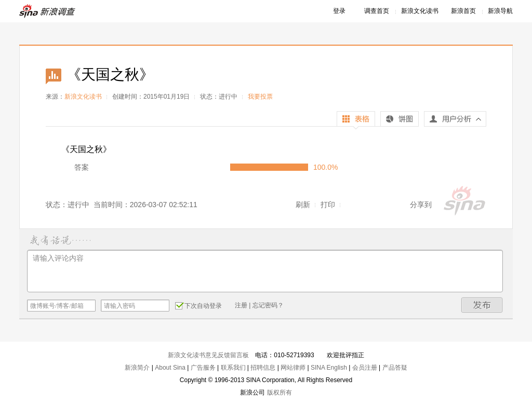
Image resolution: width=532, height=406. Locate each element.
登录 (339, 11)
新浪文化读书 (420, 11)
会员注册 (365, 368)
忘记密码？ (268, 305)
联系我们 (233, 368)
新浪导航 (500, 11)
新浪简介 (137, 368)
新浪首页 (463, 11)
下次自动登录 (198, 305)
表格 (356, 120)
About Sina (170, 368)
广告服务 (203, 368)
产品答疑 (395, 368)
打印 (328, 205)
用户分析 (455, 121)
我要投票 (260, 97)
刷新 (303, 205)
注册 (241, 305)
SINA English (329, 368)
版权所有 (280, 393)
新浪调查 (48, 11)
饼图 (400, 120)
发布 (482, 305)
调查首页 (377, 11)
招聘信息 (263, 368)
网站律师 (293, 368)
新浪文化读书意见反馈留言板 (208, 355)
